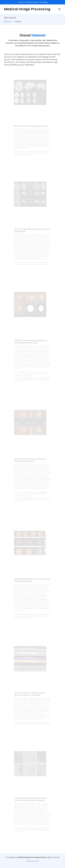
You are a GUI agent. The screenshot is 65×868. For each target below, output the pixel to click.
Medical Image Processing (28, 9)
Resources (8, 22)
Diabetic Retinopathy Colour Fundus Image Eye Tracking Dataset (32, 582)
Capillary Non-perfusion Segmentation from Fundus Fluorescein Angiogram (31, 801)
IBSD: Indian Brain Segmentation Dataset (31, 128)
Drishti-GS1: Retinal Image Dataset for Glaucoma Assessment (31, 463)
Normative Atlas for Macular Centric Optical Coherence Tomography (30, 696)
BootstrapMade (35, 861)
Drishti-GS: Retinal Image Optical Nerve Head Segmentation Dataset (31, 344)
